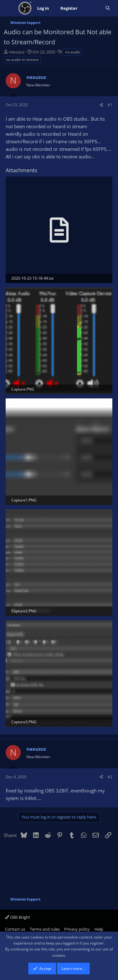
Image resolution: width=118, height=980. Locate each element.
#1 (110, 105)
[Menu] (9, 8)
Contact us (15, 929)
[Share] (101, 105)
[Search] (108, 8)
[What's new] (91, 8)
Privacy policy (77, 929)
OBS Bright (18, 917)
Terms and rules (45, 929)
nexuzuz (17, 52)
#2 (110, 777)
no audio (73, 52)
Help (99, 929)
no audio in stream (22, 60)
